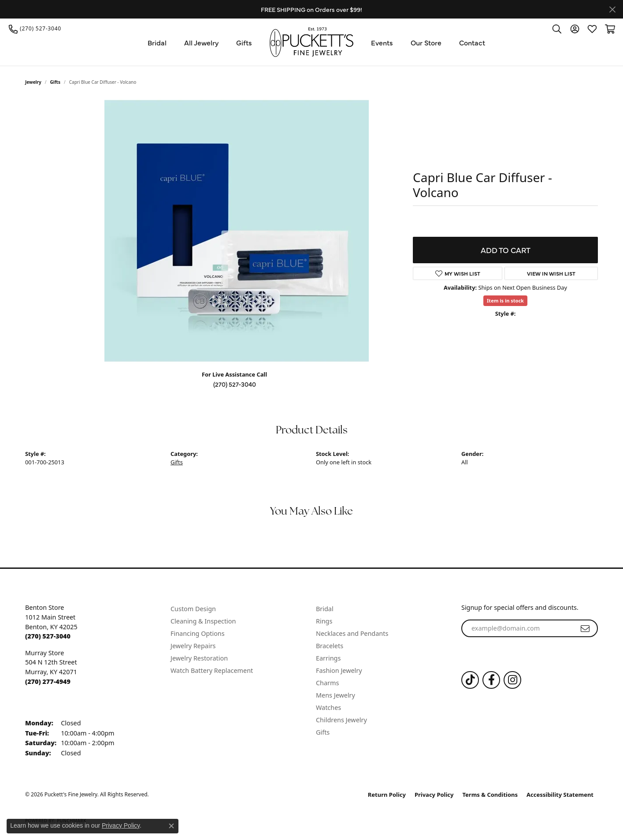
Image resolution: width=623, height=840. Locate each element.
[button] (557, 29)
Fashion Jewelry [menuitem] (339, 670)
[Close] (612, 9)
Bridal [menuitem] (325, 609)
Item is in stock (505, 301)
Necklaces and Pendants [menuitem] (352, 633)
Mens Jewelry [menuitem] (336, 695)
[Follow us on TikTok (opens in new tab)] (470, 680)
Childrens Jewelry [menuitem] (341, 720)
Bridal (157, 42)
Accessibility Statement (560, 795)
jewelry (33, 82)
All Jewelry (201, 42)
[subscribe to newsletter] (585, 628)
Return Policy (387, 795)
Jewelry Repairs (193, 646)
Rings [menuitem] (324, 621)
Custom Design (193, 609)
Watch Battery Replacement (212, 670)
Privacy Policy (434, 795)
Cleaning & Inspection (203, 621)
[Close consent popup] (171, 826)
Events (382, 42)
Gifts (244, 42)
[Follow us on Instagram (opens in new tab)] (512, 680)
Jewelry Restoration (199, 658)
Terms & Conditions (490, 795)
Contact (472, 42)
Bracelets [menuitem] (330, 646)
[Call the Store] (48, 636)
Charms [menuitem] (327, 683)
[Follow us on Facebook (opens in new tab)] (491, 680)
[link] (35, 29)
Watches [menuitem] (328, 707)
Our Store (426, 42)
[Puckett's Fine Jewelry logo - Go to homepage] (311, 42)
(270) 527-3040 (235, 384)
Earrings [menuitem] (328, 658)
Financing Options (198, 633)
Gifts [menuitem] (323, 732)
